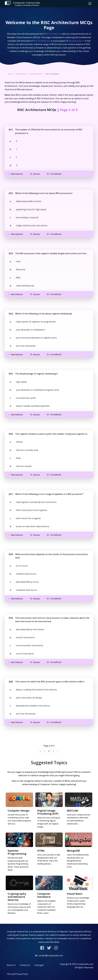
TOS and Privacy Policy (17, 974)
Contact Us (25, 965)
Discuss (35, 174)
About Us (11, 965)
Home (10, 74)
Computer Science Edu (22, 4)
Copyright (39, 965)
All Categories (21, 74)
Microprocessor (36, 74)
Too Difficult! (54, 174)
